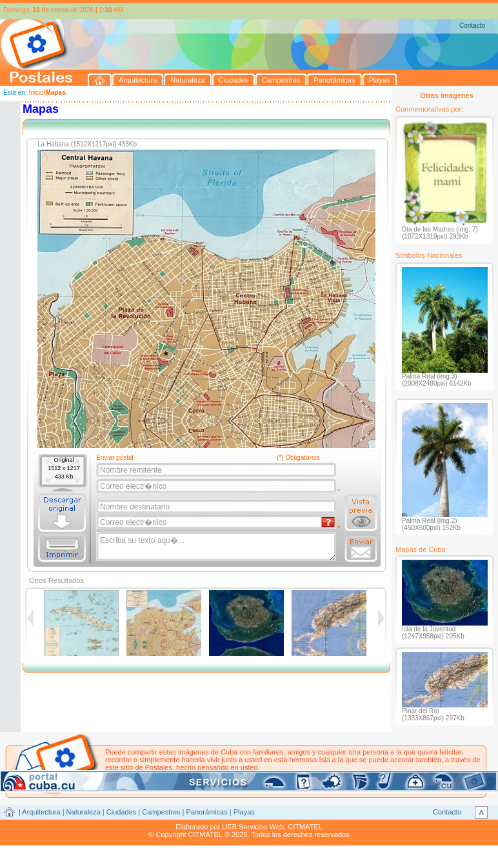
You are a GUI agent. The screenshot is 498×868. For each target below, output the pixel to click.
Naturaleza (84, 812)
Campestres (161, 812)
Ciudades (121, 812)
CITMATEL (305, 827)
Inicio (36, 93)
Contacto (472, 25)
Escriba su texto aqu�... (217, 547)
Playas (244, 812)
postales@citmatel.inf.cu (215, 775)
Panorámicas (207, 812)
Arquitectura (41, 812)
